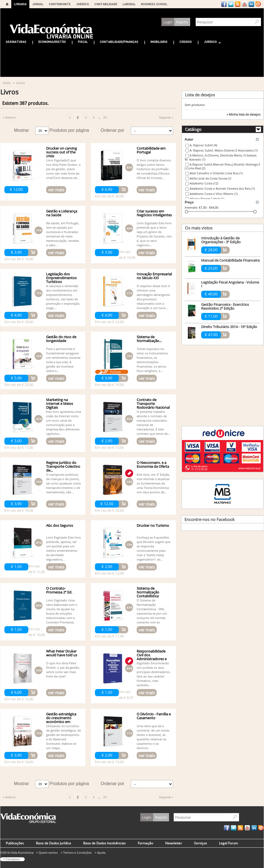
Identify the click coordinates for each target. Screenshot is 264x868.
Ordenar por (113, 130)
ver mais (56, 190)
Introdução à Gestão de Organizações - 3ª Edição (221, 240)
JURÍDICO (82, 4)
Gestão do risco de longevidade (61, 339)
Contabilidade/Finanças (119, 42)
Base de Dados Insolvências (104, 843)
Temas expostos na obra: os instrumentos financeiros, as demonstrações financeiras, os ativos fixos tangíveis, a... (152, 360)
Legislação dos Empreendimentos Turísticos (61, 278)
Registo (182, 22)
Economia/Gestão (52, 42)
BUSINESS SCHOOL (154, 4)
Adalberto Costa (204, 183)
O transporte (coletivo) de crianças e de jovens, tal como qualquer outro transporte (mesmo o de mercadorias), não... (64, 483)
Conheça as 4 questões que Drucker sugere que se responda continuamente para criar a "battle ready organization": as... (154, 548)
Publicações (15, 843)
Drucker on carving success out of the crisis (61, 152)
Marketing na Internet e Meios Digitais (60, 404)
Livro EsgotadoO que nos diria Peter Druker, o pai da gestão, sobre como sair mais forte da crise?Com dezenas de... (63, 169)
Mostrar (21, 130)
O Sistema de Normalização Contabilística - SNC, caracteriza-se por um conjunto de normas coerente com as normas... (152, 613)
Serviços (200, 843)
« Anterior (9, 117)
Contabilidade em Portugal (151, 150)
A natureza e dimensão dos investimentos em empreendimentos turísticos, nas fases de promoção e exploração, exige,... (63, 297)
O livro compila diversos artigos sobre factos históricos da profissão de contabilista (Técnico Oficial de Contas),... (154, 169)
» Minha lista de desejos (244, 114)
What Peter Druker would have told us (62, 653)
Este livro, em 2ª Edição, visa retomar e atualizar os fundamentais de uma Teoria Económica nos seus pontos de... (153, 483)
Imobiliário (159, 42)
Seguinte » (166, 117)
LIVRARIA (20, 4)
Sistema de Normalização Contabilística (148, 592)
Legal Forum (228, 843)
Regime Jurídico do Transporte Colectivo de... (63, 466)
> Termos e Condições (76, 852)
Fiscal (83, 42)
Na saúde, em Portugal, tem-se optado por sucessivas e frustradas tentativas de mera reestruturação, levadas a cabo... (63, 234)
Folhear (116, 372)
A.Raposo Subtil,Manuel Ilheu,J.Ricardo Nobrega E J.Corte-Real (222, 166)
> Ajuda (100, 852)
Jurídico (210, 42)
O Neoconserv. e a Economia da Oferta (153, 464)
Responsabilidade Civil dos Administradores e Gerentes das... (152, 657)
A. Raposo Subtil (203, 145)
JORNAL (38, 4)
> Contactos (11, 859)
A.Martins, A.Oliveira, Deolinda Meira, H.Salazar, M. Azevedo (221, 157)
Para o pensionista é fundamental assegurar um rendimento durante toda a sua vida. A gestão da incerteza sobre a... (63, 360)
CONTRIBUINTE (60, 4)
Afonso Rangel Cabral (207, 199)
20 (105, 117)
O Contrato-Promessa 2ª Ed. (59, 590)
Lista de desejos (200, 95)
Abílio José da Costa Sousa (210, 178)
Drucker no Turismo (153, 525)
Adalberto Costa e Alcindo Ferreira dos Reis (222, 188)
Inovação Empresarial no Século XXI (154, 276)
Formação (145, 843)
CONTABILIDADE (106, 4)
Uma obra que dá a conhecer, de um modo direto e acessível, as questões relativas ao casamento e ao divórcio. (153, 737)
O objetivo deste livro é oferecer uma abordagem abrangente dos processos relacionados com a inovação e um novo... (153, 297)
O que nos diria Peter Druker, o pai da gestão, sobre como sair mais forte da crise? (63, 670)
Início (7, 83)
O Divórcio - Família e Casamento (154, 716)
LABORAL (129, 4)
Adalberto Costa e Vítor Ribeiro (214, 194)
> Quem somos (47, 852)
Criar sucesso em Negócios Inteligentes (154, 213)
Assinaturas (16, 42)
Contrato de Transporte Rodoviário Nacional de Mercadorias (153, 405)
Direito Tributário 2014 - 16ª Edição (229, 327)
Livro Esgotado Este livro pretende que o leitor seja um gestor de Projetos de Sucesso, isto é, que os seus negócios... (154, 234)
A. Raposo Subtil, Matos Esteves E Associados (224, 150)
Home (7, 4)
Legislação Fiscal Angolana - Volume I (230, 284)
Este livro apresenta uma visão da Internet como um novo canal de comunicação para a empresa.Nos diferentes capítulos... (64, 423)
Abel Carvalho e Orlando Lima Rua (216, 173)
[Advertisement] (132, 62)
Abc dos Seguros (60, 525)
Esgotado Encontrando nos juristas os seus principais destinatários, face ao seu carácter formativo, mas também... (154, 674)
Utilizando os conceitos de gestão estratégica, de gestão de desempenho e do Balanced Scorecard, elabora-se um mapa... (64, 737)
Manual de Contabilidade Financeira (230, 260)
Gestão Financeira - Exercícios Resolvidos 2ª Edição (225, 306)
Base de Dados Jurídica (54, 843)
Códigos (186, 42)
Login (168, 22)
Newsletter (174, 843)
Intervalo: (191, 207)
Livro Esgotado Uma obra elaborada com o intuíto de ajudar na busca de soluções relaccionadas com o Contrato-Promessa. (62, 611)
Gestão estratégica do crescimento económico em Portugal (61, 720)
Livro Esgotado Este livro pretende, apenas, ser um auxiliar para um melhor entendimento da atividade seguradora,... (64, 548)
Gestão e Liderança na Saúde (62, 213)
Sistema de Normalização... (149, 339)
